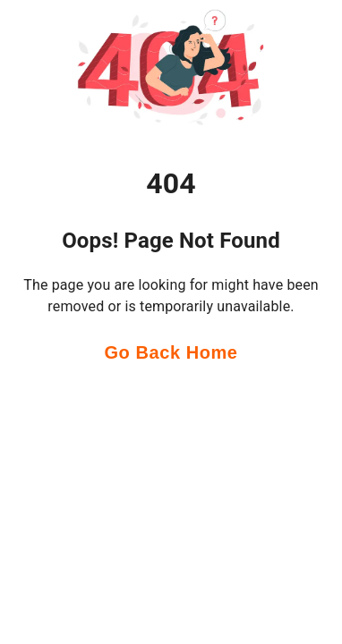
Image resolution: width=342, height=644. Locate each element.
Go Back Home (171, 353)
